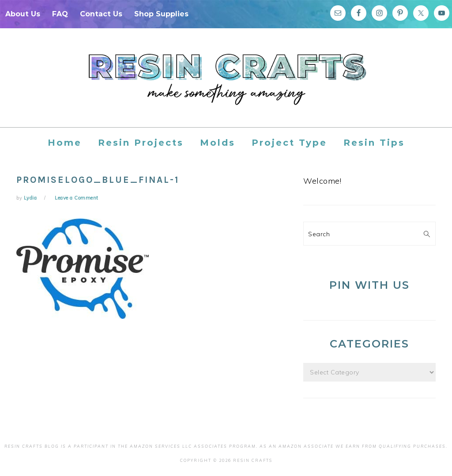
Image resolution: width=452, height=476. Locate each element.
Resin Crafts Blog (226, 86)
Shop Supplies (161, 14)
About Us (23, 14)
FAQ (60, 14)
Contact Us (101, 14)
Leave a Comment (77, 198)
